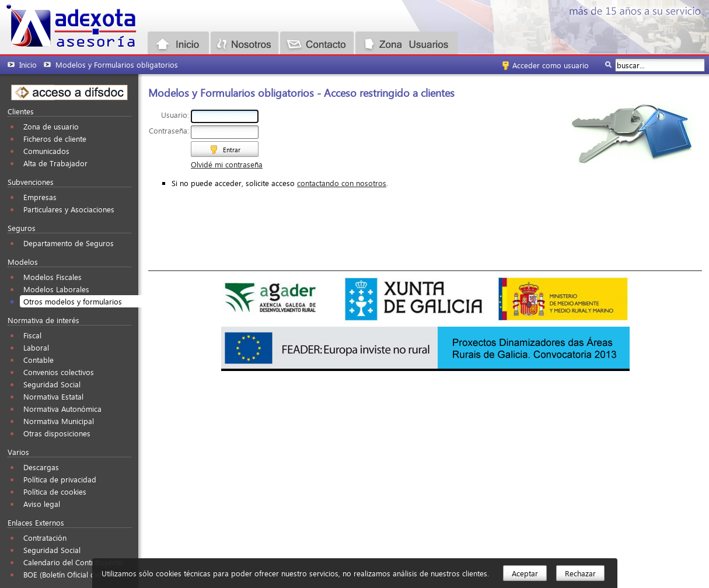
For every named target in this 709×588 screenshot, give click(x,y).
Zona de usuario (51, 126)
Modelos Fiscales (53, 277)
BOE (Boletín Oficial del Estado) (76, 574)
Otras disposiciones (57, 433)
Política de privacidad (60, 479)
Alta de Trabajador (55, 163)
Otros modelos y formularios (73, 301)
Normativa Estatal (53, 396)
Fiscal (32, 335)
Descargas (41, 467)
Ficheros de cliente (55, 139)
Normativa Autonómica (62, 409)
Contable (39, 360)
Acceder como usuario (551, 65)
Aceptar (525, 573)
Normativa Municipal (59, 421)
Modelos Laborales (56, 289)
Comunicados (46, 151)
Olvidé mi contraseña (227, 164)
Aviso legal (42, 504)
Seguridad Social (52, 384)
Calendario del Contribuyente (73, 562)
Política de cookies (55, 491)
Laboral (36, 347)
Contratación (45, 538)
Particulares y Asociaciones (69, 209)
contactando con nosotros (342, 183)
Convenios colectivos (59, 372)
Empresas (40, 197)
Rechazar (580, 573)
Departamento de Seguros (69, 243)
